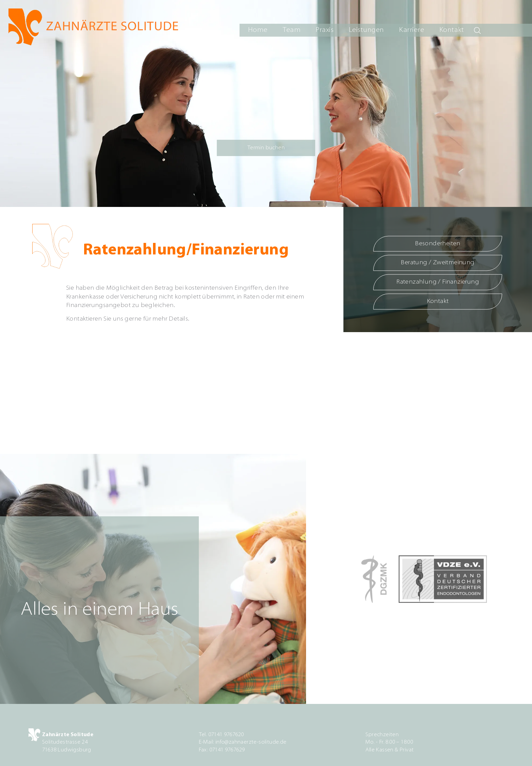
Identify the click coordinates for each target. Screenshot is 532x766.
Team (292, 30)
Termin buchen (266, 148)
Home (258, 30)
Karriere (412, 30)
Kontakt (452, 30)
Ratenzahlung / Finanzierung (438, 282)
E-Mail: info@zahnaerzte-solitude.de (243, 742)
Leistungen (366, 30)
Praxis (325, 30)
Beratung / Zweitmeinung (438, 263)
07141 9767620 (226, 735)
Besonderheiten (438, 244)
